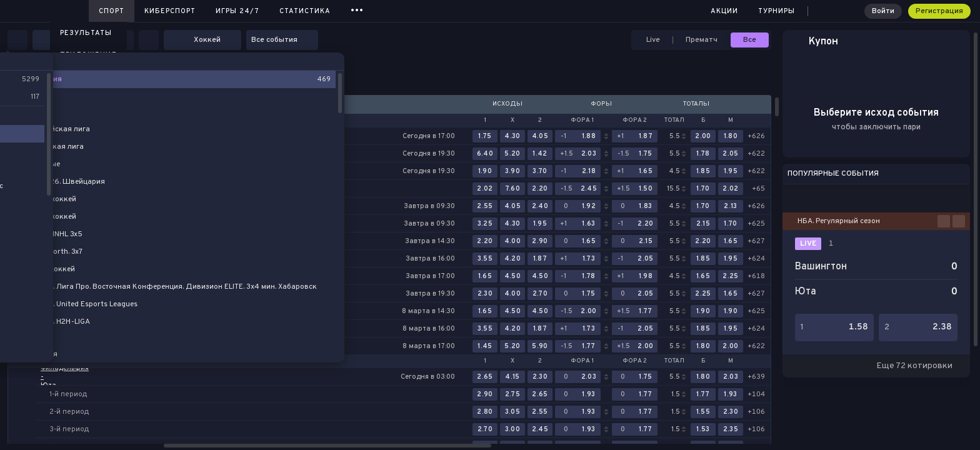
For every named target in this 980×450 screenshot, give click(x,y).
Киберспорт (170, 11)
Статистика (305, 11)
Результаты (86, 33)
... (357, 9)
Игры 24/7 (237, 11)
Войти (883, 11)
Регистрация (939, 11)
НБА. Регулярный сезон (839, 221)
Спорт (112, 11)
